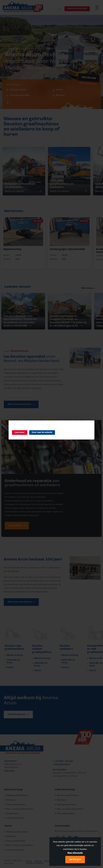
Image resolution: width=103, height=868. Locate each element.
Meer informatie (75, 853)
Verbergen (75, 860)
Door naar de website (42, 432)
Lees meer (20, 432)
